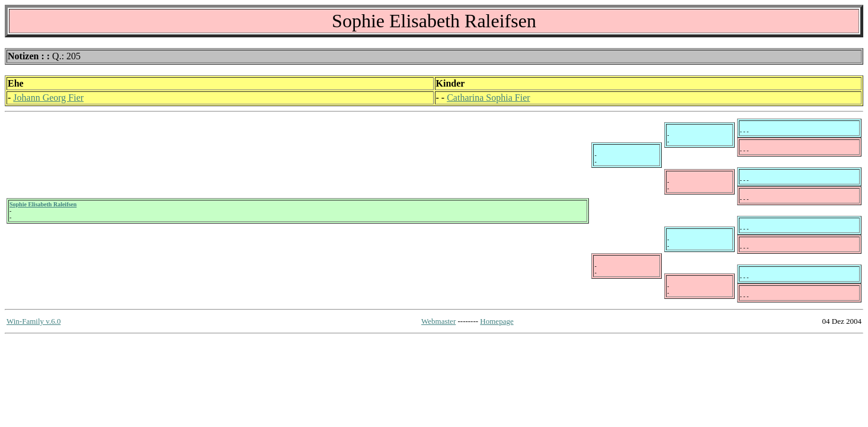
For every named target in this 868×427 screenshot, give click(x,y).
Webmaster (438, 321)
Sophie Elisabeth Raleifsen (43, 204)
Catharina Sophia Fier (488, 98)
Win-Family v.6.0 (33, 321)
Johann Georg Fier (48, 98)
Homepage (497, 321)
